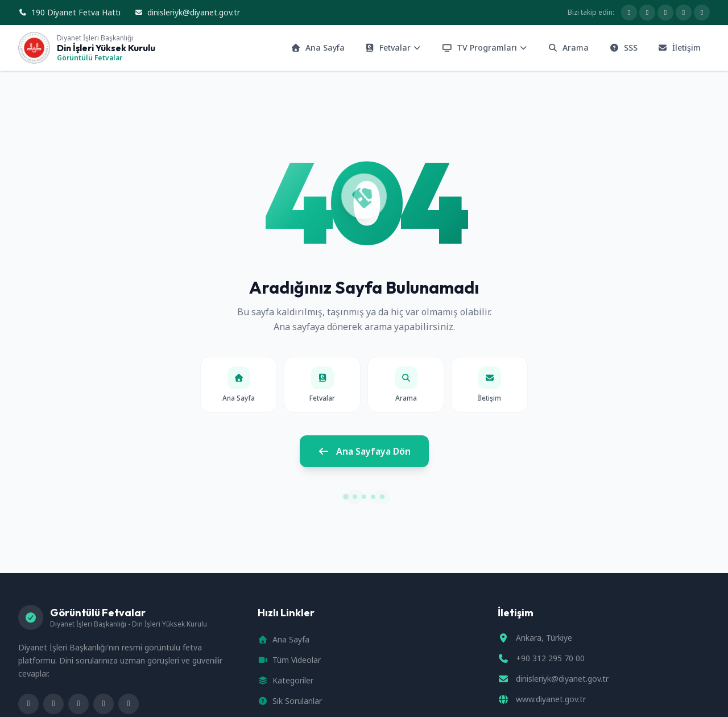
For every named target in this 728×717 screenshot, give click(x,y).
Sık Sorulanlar (290, 701)
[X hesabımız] (647, 13)
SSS (623, 48)
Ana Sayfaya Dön (364, 451)
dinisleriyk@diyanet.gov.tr (187, 12)
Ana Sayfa (318, 48)
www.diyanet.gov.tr (551, 699)
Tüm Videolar (289, 660)
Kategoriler (286, 680)
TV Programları (485, 48)
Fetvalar (394, 48)
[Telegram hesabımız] (684, 13)
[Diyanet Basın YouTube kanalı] (665, 13)
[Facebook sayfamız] (629, 13)
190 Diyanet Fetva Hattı (69, 12)
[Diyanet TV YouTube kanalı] (702, 13)
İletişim (680, 48)
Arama (569, 48)
